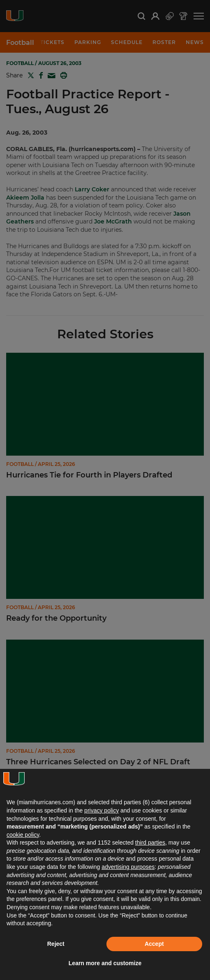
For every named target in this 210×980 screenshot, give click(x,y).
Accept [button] (154, 944)
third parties (150, 843)
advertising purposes (128, 867)
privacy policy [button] (102, 810)
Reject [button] (56, 944)
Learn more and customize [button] (105, 963)
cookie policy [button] (23, 835)
